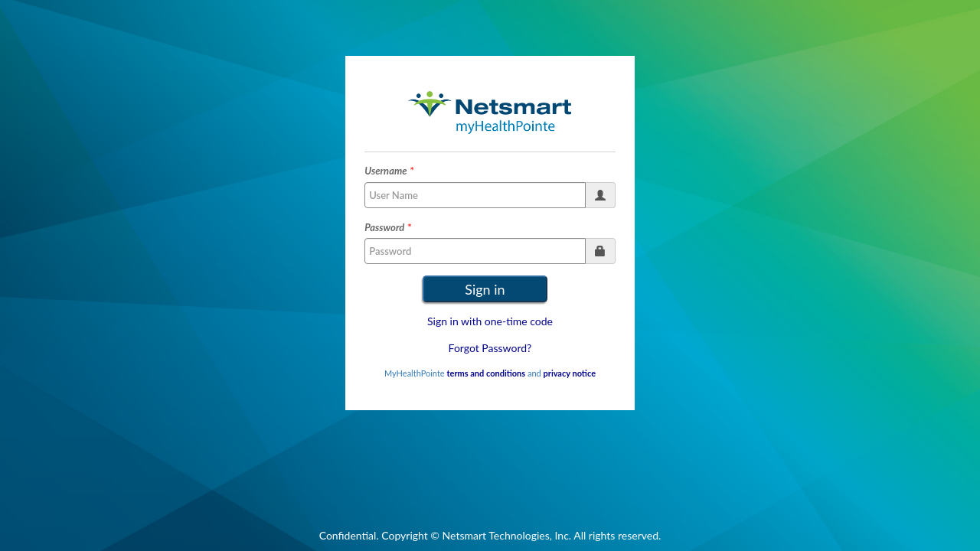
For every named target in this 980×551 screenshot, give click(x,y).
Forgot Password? (490, 348)
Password (384, 227)
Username (385, 171)
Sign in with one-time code (490, 321)
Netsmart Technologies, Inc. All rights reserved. (552, 535)
